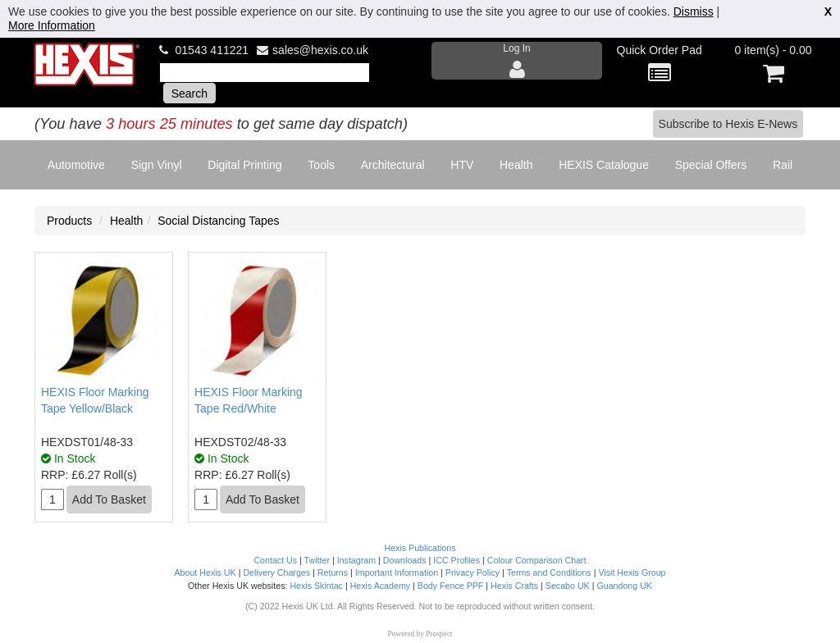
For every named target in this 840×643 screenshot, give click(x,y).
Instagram (356, 560)
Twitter (317, 560)
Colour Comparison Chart (537, 560)
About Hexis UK (205, 572)
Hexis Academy (380, 586)
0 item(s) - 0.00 (773, 64)
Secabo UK (568, 586)
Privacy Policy (472, 572)
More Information (52, 25)
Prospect (439, 634)
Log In (517, 61)
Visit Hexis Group (632, 572)
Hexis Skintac (316, 586)
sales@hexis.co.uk (320, 50)
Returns (333, 572)
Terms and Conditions (549, 572)
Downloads (405, 560)
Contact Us (275, 560)
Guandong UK (624, 586)
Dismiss (694, 11)
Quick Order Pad (659, 64)
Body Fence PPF (451, 586)
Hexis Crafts (514, 586)
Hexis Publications (420, 548)
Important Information (397, 572)
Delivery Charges (276, 572)
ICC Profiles (457, 560)
